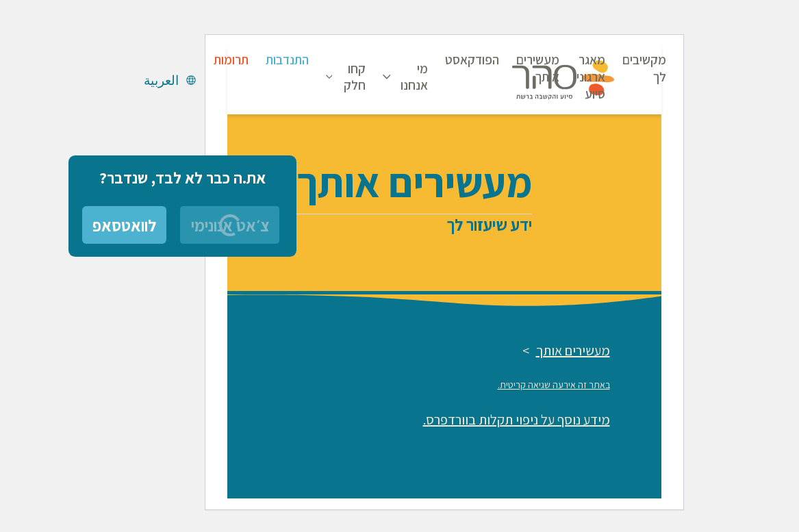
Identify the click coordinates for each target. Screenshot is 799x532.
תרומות (187, 60)
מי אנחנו (370, 77)
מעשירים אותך (493, 68)
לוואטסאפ (80, 225)
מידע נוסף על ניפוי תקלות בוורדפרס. (472, 420)
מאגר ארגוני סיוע (546, 77)
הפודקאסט (428, 60)
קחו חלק (310, 77)
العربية (117, 80)
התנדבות (243, 60)
